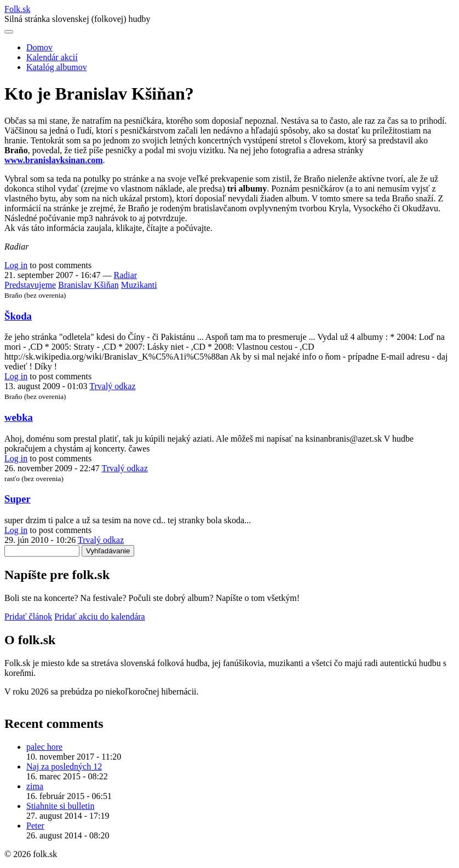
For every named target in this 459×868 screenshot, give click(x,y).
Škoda (18, 316)
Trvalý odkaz (112, 386)
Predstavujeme (30, 285)
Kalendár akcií (52, 57)
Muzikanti (139, 285)
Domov (39, 47)
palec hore (44, 747)
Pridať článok (28, 617)
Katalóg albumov (57, 67)
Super (18, 499)
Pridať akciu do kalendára (99, 617)
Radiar (126, 275)
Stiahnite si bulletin (60, 806)
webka (19, 417)
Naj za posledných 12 (64, 766)
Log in (16, 265)
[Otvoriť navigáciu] (9, 32)
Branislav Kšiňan (88, 285)
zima (35, 786)
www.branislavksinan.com (54, 160)
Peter (35, 826)
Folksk (18, 9)
